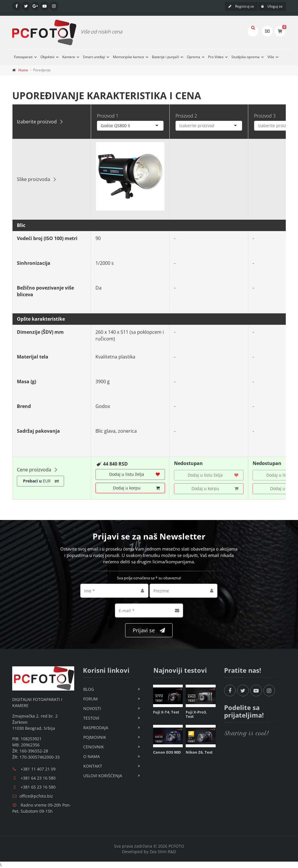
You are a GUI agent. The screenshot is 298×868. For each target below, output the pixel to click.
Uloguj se (272, 6)
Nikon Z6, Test (199, 752)
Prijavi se (149, 630)
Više (271, 57)
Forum (91, 699)
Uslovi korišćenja (103, 776)
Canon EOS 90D (167, 752)
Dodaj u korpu (136, 488)
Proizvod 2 (186, 116)
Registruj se (241, 6)
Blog (89, 689)
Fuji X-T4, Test (166, 712)
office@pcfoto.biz (36, 796)
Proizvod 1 (108, 116)
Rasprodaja (96, 728)
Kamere (69, 57)
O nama (92, 756)
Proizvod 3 (265, 116)
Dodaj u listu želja (134, 474)
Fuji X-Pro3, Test (196, 714)
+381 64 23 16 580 (38, 778)
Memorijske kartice (128, 57)
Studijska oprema (245, 57)
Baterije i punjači (165, 57)
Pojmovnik (95, 737)
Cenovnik (94, 747)
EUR (41, 481)
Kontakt (93, 766)
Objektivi (47, 57)
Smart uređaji (94, 57)
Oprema (194, 57)
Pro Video (216, 57)
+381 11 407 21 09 (38, 769)
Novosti (92, 708)
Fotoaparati (23, 57)
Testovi (91, 718)
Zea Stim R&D (163, 852)
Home (23, 70)
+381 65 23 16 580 (38, 787)
